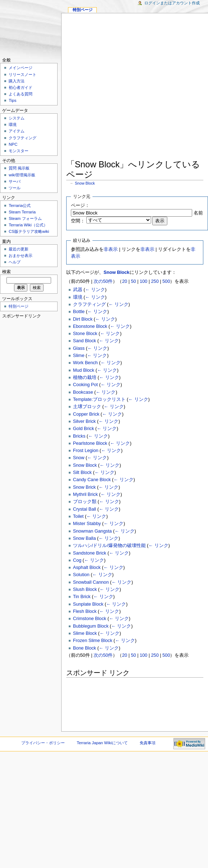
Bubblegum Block (91, 626)
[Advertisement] (102, 88)
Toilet (78, 516)
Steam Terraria (22, 212)
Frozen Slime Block (93, 641)
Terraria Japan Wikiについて (102, 743)
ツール (15, 188)
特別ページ (83, 10)
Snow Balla (84, 538)
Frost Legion (86, 451)
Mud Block (84, 370)
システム (17, 118)
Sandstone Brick (90, 553)
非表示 (111, 249)
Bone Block (85, 648)
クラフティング (89, 304)
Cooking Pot (85, 385)
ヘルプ (15, 262)
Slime (79, 356)
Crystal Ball (85, 509)
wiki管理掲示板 (22, 175)
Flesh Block (85, 611)
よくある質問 (21, 94)
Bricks (79, 436)
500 (166, 281)
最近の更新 (19, 249)
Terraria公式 (20, 205)
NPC (13, 144)
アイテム (17, 131)
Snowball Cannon (91, 582)
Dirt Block (83, 319)
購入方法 (17, 81)
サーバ (15, 181)
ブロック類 (85, 502)
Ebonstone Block (90, 326)
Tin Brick (82, 597)
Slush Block (85, 589)
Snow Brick (84, 487)
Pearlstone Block (90, 443)
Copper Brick (86, 414)
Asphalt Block (87, 568)
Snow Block (85, 183)
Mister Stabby (87, 524)
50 (134, 281)
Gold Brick (84, 429)
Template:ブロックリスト (99, 399)
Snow (79, 458)
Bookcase (83, 392)
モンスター (19, 151)
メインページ (21, 68)
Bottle (79, 312)
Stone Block (85, 334)
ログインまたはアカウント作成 (172, 3)
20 (125, 281)
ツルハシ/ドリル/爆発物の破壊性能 (109, 546)
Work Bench (85, 363)
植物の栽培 (85, 378)
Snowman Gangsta (92, 531)
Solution (81, 575)
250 (155, 281)
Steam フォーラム (25, 218)
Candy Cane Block (92, 480)
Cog (77, 560)
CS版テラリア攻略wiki (29, 231)
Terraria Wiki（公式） (28, 225)
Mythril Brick (85, 494)
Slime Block (85, 633)
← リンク (95, 290)
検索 (6, 272)
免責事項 (148, 743)
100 (143, 281)
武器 (78, 290)
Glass (79, 348)
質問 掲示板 (19, 168)
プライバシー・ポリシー (43, 743)
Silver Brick (84, 421)
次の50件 (103, 281)
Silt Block (82, 473)
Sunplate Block (88, 604)
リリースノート (22, 74)
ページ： (80, 205)
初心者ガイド (21, 87)
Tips (12, 100)
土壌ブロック (87, 407)
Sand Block (85, 341)
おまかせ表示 (21, 256)
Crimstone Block (90, 619)
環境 (78, 297)
